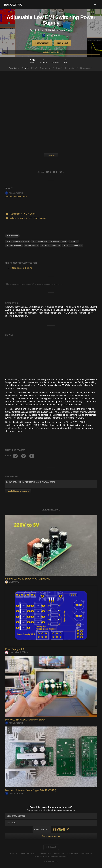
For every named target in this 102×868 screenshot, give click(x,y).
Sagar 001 (12, 582)
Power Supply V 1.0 (14, 649)
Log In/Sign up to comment (18, 491)
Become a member (34, 810)
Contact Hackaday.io (28, 853)
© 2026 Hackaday (51, 862)
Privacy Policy (73, 853)
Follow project (42, 43)
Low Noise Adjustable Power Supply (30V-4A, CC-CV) (30, 790)
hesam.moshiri (51, 36)
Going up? (51, 847)
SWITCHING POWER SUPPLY (18, 241)
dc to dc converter (73, 246)
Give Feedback (45, 853)
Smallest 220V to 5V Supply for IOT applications (27, 579)
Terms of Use (59, 853)
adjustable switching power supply (49, 241)
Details (25, 68)
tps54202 (74, 241)
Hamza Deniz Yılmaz (17, 652)
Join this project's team (16, 197)
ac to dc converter (51, 246)
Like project (63, 43)
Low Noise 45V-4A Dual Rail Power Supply (25, 720)
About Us (13, 853)
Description (14, 68)
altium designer (14, 246)
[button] (95, 5)
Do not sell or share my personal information (51, 856)
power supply (31, 246)
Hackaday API (87, 853)
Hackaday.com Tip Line (21, 268)
